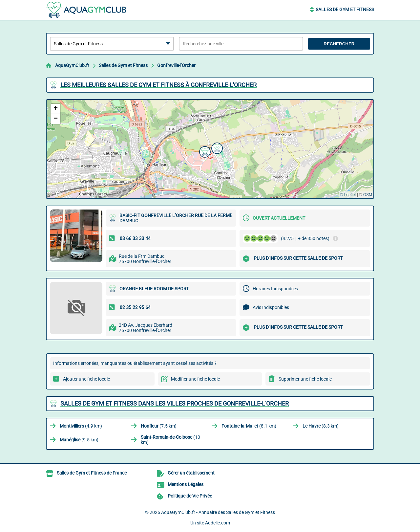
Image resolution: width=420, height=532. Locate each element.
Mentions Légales (186, 484)
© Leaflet (348, 195)
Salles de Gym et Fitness (345, 10)
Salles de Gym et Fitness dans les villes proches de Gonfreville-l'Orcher (175, 403)
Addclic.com (218, 523)
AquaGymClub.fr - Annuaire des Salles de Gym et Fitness (218, 512)
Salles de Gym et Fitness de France (92, 473)
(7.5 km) (159, 426)
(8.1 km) (249, 426)
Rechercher (339, 44)
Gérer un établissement (191, 473)
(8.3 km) (321, 426)
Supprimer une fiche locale (305, 379)
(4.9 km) (81, 426)
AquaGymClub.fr (72, 65)
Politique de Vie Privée (190, 496)
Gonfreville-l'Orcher (176, 65)
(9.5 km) (79, 440)
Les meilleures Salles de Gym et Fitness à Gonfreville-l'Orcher (158, 85)
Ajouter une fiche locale (86, 379)
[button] (204, 151)
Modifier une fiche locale (195, 379)
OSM (368, 195)
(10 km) (170, 440)
